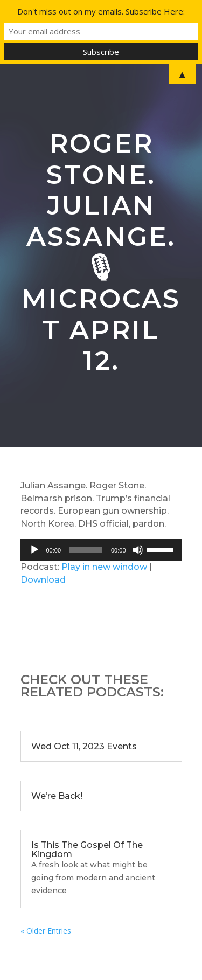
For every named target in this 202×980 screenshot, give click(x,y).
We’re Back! (57, 796)
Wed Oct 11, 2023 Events (84, 746)
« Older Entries (46, 931)
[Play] (34, 550)
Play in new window (104, 567)
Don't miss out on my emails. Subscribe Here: (101, 11)
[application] (101, 550)
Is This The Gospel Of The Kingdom (87, 850)
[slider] (86, 550)
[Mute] (138, 550)
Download (43, 580)
